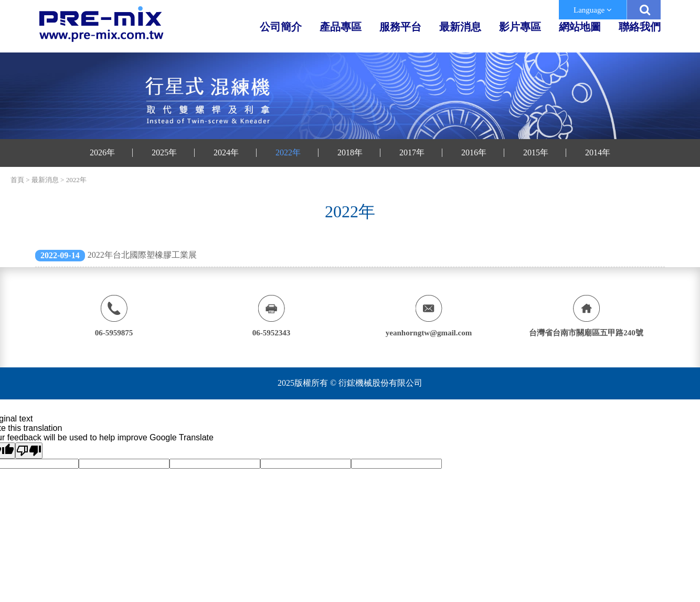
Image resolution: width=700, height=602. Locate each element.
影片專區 (520, 27)
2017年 (412, 152)
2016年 (474, 152)
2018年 (350, 152)
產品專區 (341, 27)
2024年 (226, 152)
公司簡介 (281, 27)
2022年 (288, 152)
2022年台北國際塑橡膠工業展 (142, 255)
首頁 (17, 180)
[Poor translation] (29, 451)
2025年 (164, 152)
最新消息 (460, 27)
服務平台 (400, 27)
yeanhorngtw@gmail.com (429, 333)
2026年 (102, 152)
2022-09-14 (60, 255)
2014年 (598, 152)
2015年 (536, 152)
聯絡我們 (640, 27)
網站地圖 (580, 27)
